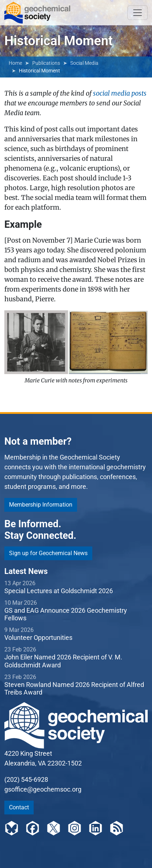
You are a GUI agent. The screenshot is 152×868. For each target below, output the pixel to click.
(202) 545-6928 (26, 779)
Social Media (84, 63)
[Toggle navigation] (138, 13)
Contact (19, 807)
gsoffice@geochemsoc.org (43, 789)
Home (15, 63)
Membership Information (41, 505)
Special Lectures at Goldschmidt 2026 (59, 591)
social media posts (120, 93)
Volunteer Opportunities (38, 638)
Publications (46, 63)
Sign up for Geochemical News (48, 553)
